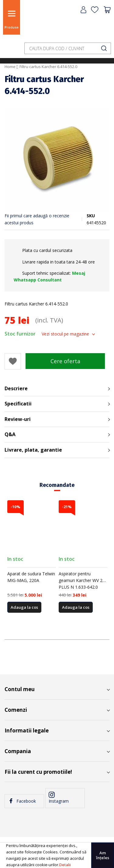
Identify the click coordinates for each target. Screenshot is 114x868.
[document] (57, 855)
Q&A (10, 434)
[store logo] (38, 22)
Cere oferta (65, 361)
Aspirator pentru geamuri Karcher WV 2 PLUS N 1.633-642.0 (81, 580)
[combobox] (68, 48)
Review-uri (18, 419)
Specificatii (18, 404)
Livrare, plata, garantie (33, 450)
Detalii (65, 865)
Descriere (16, 388)
